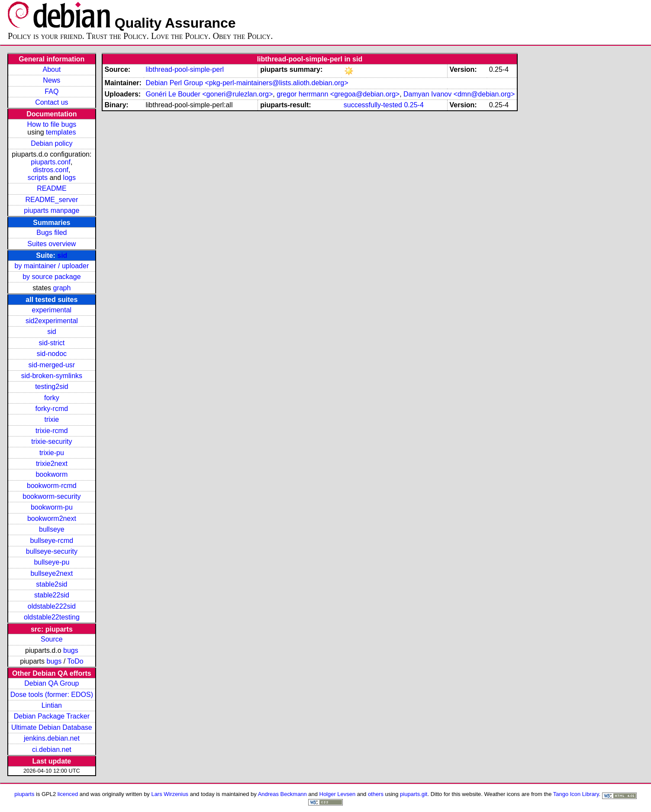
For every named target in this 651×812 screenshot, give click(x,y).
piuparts (24, 794)
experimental (52, 310)
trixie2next (52, 464)
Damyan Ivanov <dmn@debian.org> (459, 94)
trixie (52, 419)
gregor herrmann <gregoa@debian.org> (338, 94)
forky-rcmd (52, 409)
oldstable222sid (52, 606)
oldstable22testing (52, 617)
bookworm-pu (52, 507)
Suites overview (52, 244)
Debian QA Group (52, 683)
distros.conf (51, 170)
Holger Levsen (338, 794)
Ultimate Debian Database (52, 727)
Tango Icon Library (576, 794)
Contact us (52, 102)
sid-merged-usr (52, 365)
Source (52, 639)
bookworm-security (52, 496)
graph (62, 288)
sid (62, 255)
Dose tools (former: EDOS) (52, 695)
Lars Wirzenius (170, 794)
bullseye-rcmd (52, 541)
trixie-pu (52, 453)
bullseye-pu (52, 562)
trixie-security (52, 441)
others (376, 794)
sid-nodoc (52, 354)
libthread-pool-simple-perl (185, 69)
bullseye (52, 529)
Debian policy (52, 143)
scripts (38, 178)
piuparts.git (414, 794)
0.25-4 (414, 105)
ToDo (75, 661)
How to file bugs (52, 124)
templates (61, 132)
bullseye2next (52, 573)
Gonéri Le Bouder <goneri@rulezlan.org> (209, 94)
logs (69, 178)
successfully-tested (373, 105)
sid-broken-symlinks (52, 376)
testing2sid (52, 387)
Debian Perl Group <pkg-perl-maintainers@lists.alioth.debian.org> (247, 83)
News (52, 80)
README (52, 188)
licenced (68, 794)
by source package (52, 277)
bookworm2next (52, 518)
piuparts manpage (52, 210)
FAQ (52, 91)
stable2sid (52, 584)
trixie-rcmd (52, 431)
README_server (52, 200)
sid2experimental (52, 321)
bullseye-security (52, 551)
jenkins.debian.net (52, 738)
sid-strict (52, 343)
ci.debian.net (52, 749)
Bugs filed (52, 233)
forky (52, 398)
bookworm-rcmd (52, 486)
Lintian (52, 705)
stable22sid (52, 595)
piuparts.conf (51, 162)
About (52, 69)
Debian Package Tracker (52, 716)
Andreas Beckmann (282, 794)
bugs (71, 650)
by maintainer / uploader (52, 266)
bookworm (52, 474)
